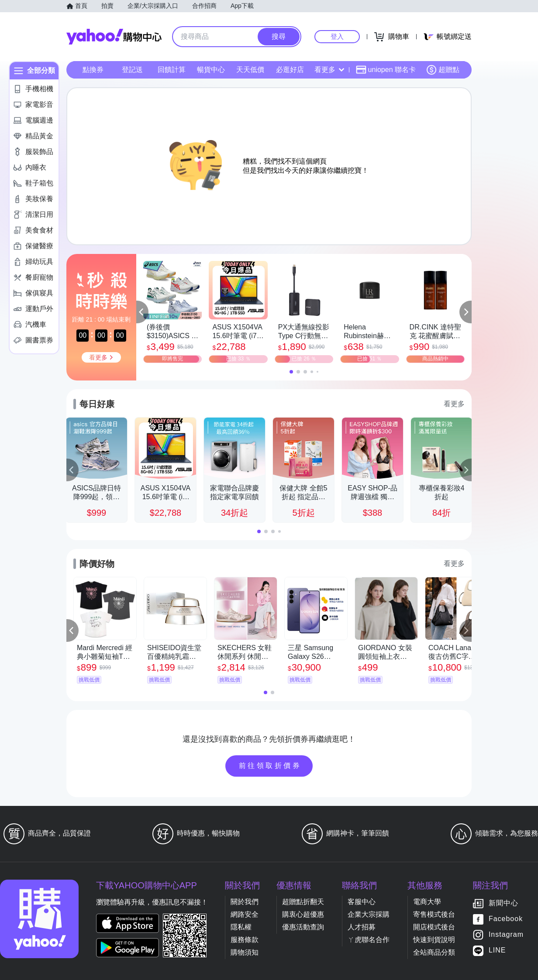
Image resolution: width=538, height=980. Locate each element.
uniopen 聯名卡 (386, 70)
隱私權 (241, 927)
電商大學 (427, 902)
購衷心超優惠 (303, 914)
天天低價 (250, 70)
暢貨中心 (211, 70)
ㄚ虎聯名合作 (369, 940)
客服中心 (362, 902)
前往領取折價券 (270, 766)
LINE (497, 951)
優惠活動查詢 (303, 927)
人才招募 (362, 927)
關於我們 (245, 902)
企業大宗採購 (369, 914)
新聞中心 (504, 903)
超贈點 (443, 70)
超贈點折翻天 (303, 902)
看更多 (329, 70)
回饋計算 (172, 70)
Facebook (506, 919)
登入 (337, 36)
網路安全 (245, 914)
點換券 (93, 70)
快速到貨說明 (434, 940)
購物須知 (245, 952)
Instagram (506, 935)
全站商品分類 (434, 952)
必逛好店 (290, 70)
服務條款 (245, 940)
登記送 (132, 70)
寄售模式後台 (434, 914)
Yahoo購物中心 (114, 37)
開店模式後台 (434, 927)
